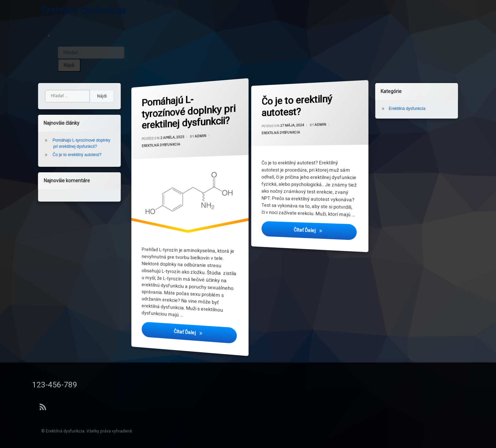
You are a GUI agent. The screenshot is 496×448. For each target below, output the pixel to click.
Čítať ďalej (206, 339)
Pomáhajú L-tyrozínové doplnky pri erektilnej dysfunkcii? (191, 114)
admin (201, 135)
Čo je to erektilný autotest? (299, 106)
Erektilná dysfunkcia (163, 147)
